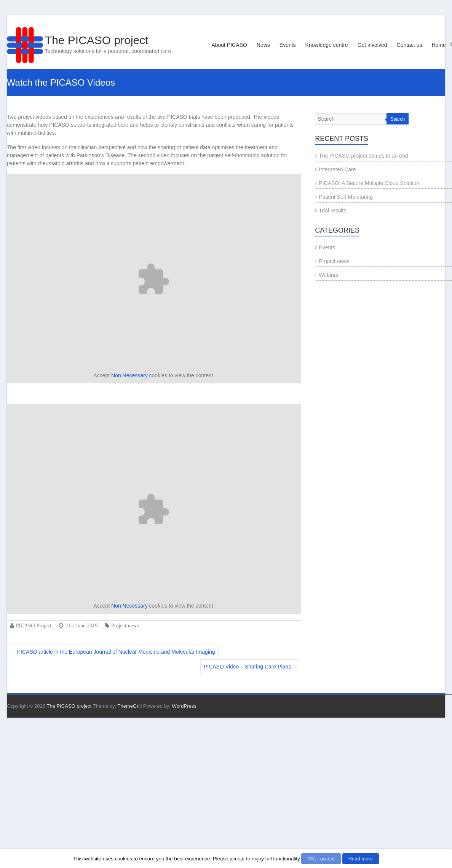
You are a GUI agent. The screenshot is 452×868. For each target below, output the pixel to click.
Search (398, 119)
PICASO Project (34, 625)
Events (288, 45)
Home (438, 45)
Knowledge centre (327, 45)
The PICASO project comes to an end (363, 156)
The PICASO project (97, 40)
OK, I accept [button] (321, 859)
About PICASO (229, 45)
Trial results (332, 211)
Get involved (372, 45)
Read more (361, 859)
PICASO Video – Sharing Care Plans (251, 667)
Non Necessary (129, 375)
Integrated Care (337, 169)
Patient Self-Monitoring (346, 197)
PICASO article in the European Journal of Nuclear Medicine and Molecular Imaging (113, 652)
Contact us (410, 45)
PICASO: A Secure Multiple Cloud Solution (369, 183)
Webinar (329, 275)
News (263, 45)
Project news (125, 625)
